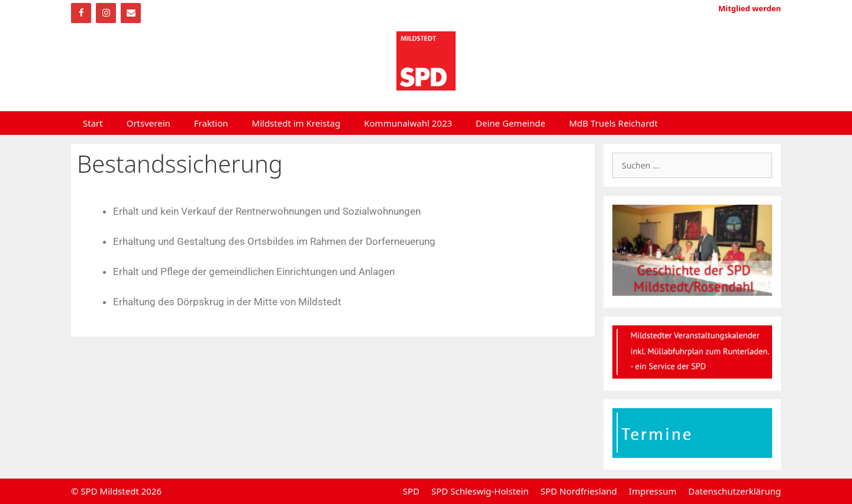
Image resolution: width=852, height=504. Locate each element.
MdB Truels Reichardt (614, 123)
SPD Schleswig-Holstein (480, 491)
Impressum (653, 491)
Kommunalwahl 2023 (408, 123)
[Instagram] (106, 13)
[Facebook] (81, 13)
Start (93, 123)
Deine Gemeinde (511, 123)
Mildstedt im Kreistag (296, 123)
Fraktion (211, 123)
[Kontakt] (131, 13)
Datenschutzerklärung (735, 491)
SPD (411, 491)
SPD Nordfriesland (578, 491)
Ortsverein (149, 123)
